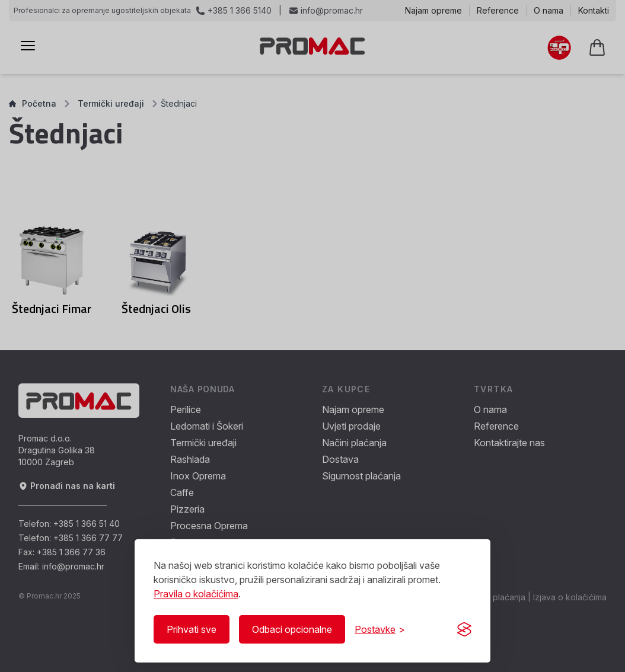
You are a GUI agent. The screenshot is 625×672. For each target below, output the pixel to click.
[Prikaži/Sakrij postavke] (380, 629)
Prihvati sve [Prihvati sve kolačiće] (192, 629)
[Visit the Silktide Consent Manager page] (464, 629)
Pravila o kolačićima (196, 594)
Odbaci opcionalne (292, 629)
